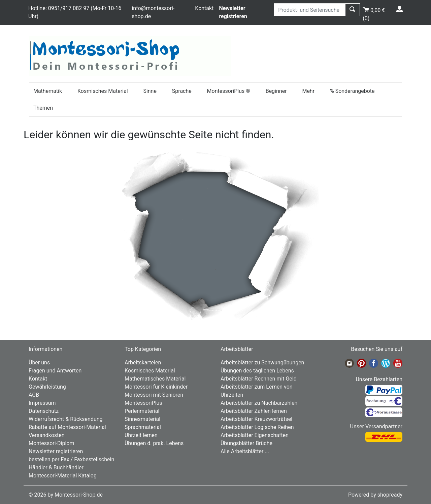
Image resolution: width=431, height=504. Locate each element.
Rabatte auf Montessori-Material (67, 427)
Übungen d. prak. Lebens (154, 443)
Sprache (182, 91)
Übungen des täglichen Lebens (257, 371)
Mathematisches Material (155, 379)
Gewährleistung (47, 387)
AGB (34, 395)
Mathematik (48, 91)
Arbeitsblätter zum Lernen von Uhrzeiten (257, 391)
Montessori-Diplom (51, 443)
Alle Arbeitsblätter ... (245, 451)
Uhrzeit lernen (141, 435)
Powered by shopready (375, 495)
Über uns (39, 363)
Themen (43, 108)
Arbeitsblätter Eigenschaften (255, 435)
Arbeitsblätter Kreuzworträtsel (256, 419)
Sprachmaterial (143, 427)
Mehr (308, 91)
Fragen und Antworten (55, 371)
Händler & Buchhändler (56, 467)
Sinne (150, 91)
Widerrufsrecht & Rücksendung (66, 419)
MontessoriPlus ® (229, 91)
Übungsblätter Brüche (246, 443)
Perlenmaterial (142, 411)
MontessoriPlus (143, 403)
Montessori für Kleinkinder (156, 387)
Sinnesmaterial (142, 419)
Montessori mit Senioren (154, 395)
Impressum (42, 403)
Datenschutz (44, 411)
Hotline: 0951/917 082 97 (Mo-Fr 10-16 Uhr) (75, 12)
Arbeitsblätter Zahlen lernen (254, 411)
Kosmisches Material (103, 91)
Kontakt (204, 8)
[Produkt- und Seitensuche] (310, 10)
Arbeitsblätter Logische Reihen (257, 427)
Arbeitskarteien (143, 363)
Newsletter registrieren (56, 451)
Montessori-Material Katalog (63, 476)
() (374, 13)
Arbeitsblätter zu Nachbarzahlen (259, 403)
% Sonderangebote (352, 91)
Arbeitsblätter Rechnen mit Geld (259, 379)
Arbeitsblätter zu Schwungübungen (262, 363)
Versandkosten (47, 435)
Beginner (276, 91)
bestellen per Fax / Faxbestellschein (71, 459)
